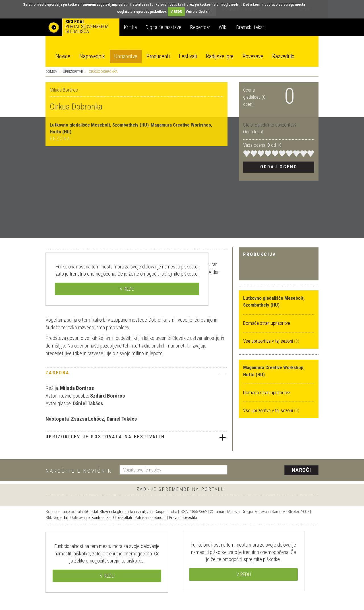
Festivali (188, 56)
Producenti (158, 56)
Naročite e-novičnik (79, 471)
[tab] (136, 374)
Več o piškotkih (198, 12)
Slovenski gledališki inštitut (122, 512)
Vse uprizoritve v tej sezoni (269, 341)
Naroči (302, 470)
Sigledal (61, 518)
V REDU (176, 12)
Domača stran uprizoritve (267, 323)
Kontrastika (101, 518)
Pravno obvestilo (183, 518)
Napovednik (92, 56)
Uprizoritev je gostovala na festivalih (136, 437)
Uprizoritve (126, 56)
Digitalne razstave (163, 27)
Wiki (223, 27)
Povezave (253, 56)
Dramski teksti (251, 27)
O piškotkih (123, 518)
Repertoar (200, 27)
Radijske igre (220, 56)
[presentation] (276, 470)
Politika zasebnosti (150, 518)
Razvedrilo (283, 56)
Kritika (130, 27)
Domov (51, 72)
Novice (63, 56)
